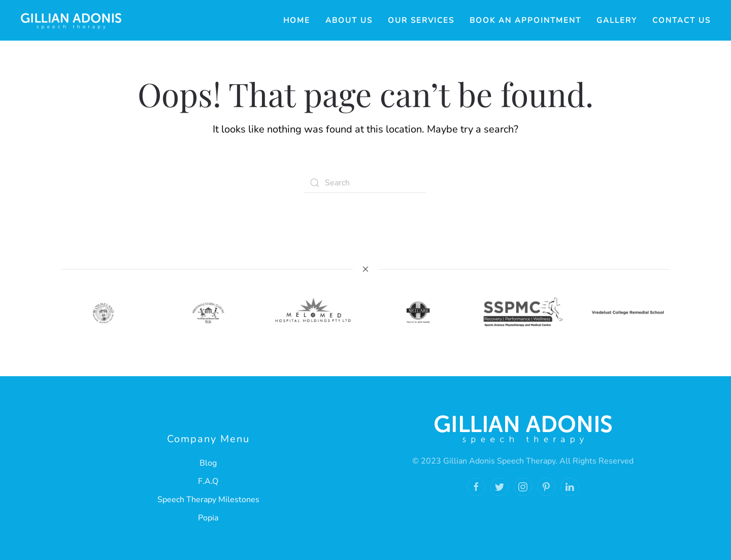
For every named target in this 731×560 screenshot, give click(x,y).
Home (297, 20)
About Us (349, 20)
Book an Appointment (525, 20)
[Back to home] (71, 20)
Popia (208, 518)
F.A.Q (208, 481)
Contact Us (682, 20)
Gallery (617, 20)
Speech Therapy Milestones (208, 500)
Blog (208, 463)
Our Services (421, 20)
